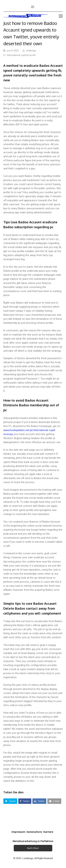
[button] (10, 801)
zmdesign (31, 50)
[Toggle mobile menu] (61, 16)
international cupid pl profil (21, 55)
